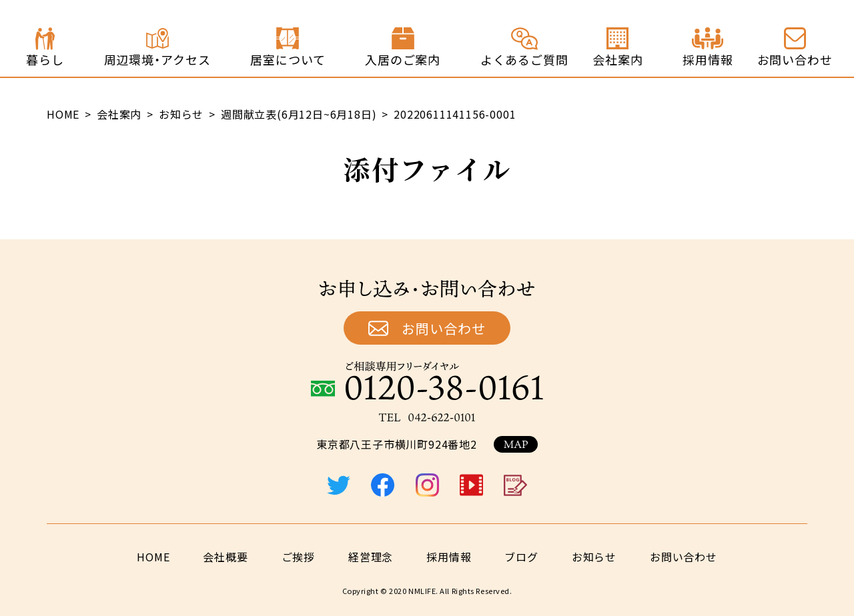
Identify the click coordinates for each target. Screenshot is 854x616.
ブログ (521, 557)
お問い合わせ (444, 328)
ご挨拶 (298, 557)
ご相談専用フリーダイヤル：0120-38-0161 (427, 381)
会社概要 (225, 557)
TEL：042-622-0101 (427, 417)
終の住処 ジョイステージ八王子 (111, 39)
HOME (153, 557)
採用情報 (449, 557)
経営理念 (371, 557)
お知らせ (594, 557)
